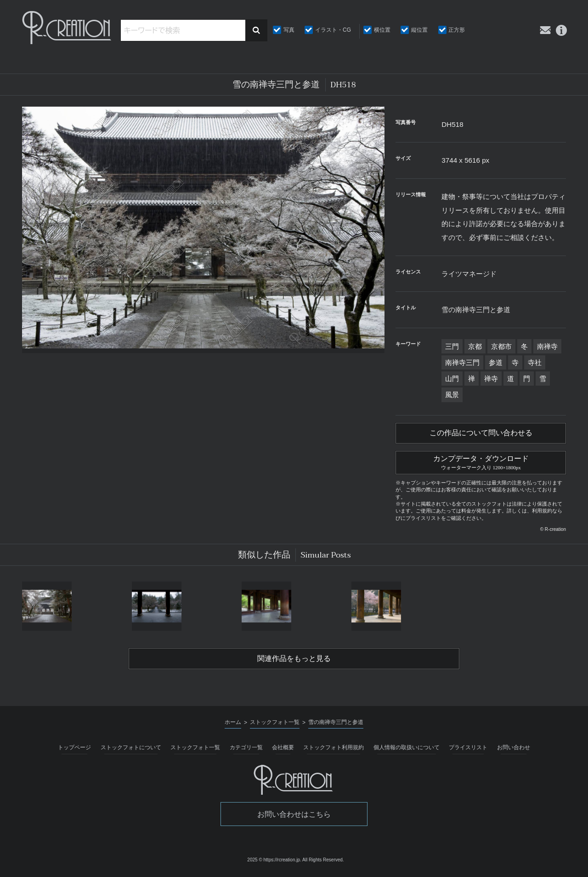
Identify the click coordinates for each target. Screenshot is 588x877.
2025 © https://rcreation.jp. (274, 862)
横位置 (382, 30)
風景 (452, 395)
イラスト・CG (333, 30)
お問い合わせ (514, 749)
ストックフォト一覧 (195, 749)
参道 (496, 362)
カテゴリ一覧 (246, 749)
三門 (452, 346)
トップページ (74, 749)
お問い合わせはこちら (294, 816)
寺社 (535, 362)
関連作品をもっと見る (294, 660)
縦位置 (419, 30)
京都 (475, 346)
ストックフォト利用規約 (334, 749)
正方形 (457, 30)
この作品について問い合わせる (481, 433)
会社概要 (283, 749)
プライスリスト (468, 749)
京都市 (501, 346)
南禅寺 (547, 346)
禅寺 (491, 379)
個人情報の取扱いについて (407, 749)
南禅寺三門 (462, 362)
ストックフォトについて (131, 749)
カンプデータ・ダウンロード (481, 462)
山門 (452, 379)
